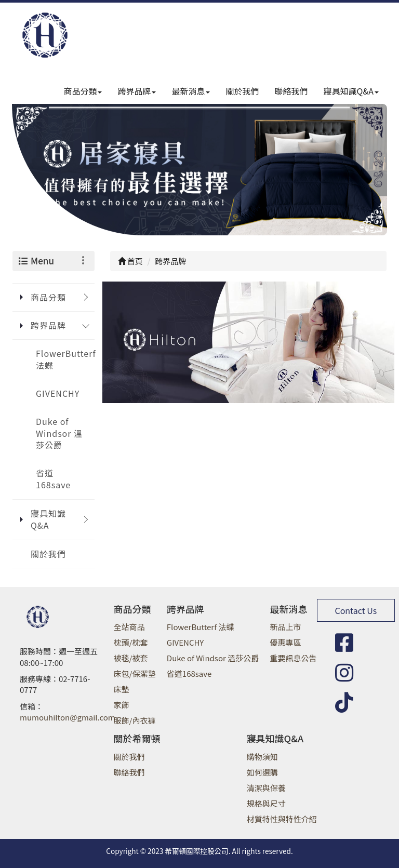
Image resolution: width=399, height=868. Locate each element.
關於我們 (242, 91)
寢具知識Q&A (351, 91)
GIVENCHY (58, 393)
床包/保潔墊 (135, 673)
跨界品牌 (137, 91)
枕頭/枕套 (131, 642)
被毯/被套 (131, 658)
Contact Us (356, 610)
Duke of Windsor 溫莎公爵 (59, 433)
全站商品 (129, 627)
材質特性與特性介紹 (282, 819)
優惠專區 (286, 642)
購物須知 (262, 757)
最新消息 (191, 91)
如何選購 (262, 772)
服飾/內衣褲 (135, 720)
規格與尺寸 (266, 803)
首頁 (130, 261)
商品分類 (83, 91)
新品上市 (286, 627)
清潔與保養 (266, 788)
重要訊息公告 (294, 658)
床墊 (122, 689)
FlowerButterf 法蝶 (65, 359)
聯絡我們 (291, 91)
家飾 (122, 705)
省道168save (53, 479)
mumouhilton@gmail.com (68, 717)
